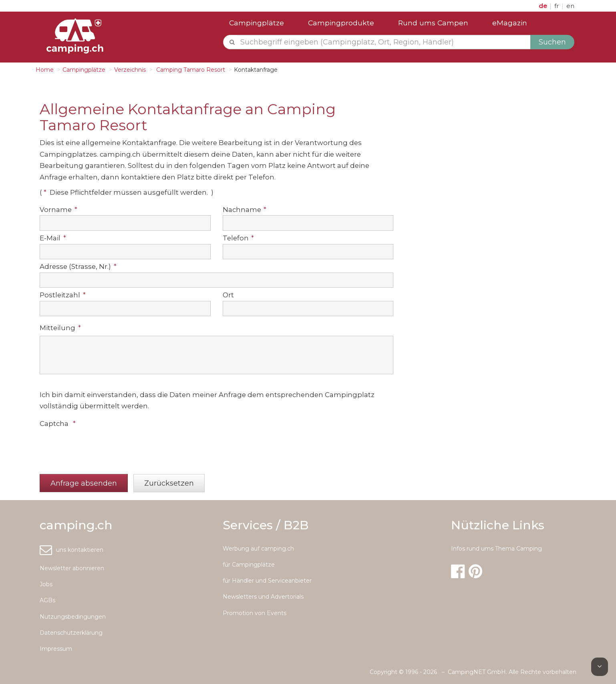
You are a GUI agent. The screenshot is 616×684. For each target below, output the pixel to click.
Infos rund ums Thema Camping (496, 549)
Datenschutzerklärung (71, 633)
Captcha (58, 424)
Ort (228, 295)
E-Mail (53, 238)
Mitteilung (60, 328)
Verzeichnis (130, 70)
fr (558, 6)
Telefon (239, 238)
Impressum (56, 649)
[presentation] (101, 447)
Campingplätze (257, 23)
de (544, 6)
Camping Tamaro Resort (190, 70)
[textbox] (384, 42)
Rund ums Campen (433, 23)
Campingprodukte (341, 23)
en (570, 6)
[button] (84, 483)
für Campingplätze (249, 565)
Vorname (58, 210)
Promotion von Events (255, 613)
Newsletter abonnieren (72, 568)
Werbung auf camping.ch (258, 549)
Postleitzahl (63, 295)
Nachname (245, 210)
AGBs (47, 600)
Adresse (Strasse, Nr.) (78, 266)
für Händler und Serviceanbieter (267, 581)
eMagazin (510, 23)
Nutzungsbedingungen (73, 617)
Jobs (46, 584)
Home (45, 70)
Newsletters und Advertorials (263, 597)
